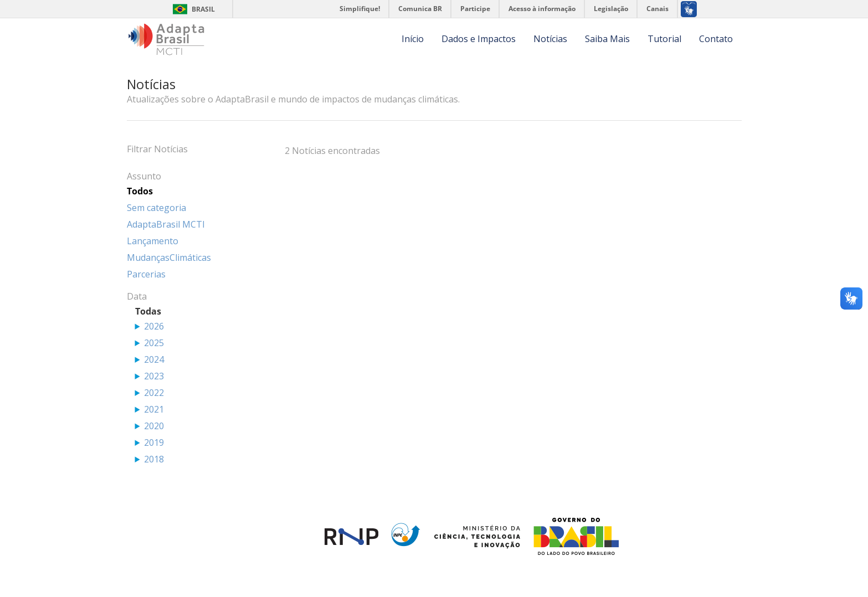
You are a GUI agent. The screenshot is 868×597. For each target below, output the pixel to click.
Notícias (550, 39)
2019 (154, 442)
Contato (716, 39)
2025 (154, 343)
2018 (154, 459)
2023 (154, 376)
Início (413, 39)
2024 (154, 359)
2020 (154, 426)
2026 (154, 326)
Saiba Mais (607, 39)
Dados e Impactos (479, 39)
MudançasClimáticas (169, 258)
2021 (154, 409)
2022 (154, 393)
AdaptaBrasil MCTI (166, 224)
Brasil (203, 9)
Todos (140, 191)
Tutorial (664, 39)
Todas (148, 311)
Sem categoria (156, 208)
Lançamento (153, 241)
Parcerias (146, 274)
